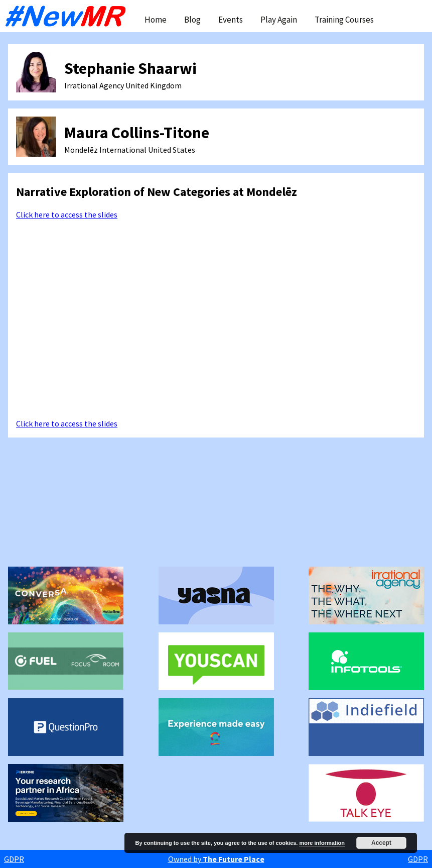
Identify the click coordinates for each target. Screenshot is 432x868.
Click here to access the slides (67, 214)
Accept (381, 843)
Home (156, 20)
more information (322, 843)
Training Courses (344, 20)
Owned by (216, 859)
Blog (192, 20)
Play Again (279, 20)
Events (231, 20)
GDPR (14, 859)
